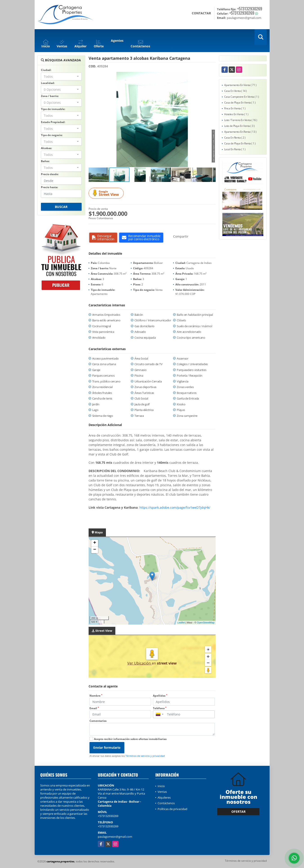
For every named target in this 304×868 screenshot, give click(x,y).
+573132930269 (250, 9)
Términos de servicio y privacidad (145, 756)
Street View (107, 193)
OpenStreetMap (206, 623)
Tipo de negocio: (52, 135)
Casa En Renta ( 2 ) (235, 138)
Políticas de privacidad (172, 809)
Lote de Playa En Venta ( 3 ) (239, 126)
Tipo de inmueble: (53, 109)
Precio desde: (50, 174)
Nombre (96, 696)
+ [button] (95, 543)
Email (94, 708)
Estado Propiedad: (53, 122)
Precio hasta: (49, 187)
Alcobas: (46, 148)
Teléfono (160, 708)
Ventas (162, 792)
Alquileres (164, 797)
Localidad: (48, 83)
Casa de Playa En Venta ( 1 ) (240, 103)
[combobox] (61, 76)
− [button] (95, 550)
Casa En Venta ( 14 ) (236, 91)
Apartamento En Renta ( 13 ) (240, 132)
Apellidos (160, 696)
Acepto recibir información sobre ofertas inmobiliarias (130, 739)
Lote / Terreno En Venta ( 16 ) (241, 120)
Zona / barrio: (50, 96)
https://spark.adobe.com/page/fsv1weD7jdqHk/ (175, 507)
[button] (212, 76)
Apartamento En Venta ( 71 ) (240, 85)
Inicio (161, 786)
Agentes (117, 41)
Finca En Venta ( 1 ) (235, 108)
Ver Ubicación (140, 663)
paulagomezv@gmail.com (115, 837)
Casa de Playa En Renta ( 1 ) (240, 143)
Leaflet (181, 623)
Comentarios (98, 721)
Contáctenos (166, 803)
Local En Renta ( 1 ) (235, 149)
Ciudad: (46, 70)
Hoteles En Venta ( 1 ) (236, 114)
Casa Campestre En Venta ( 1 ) (242, 97)
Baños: (45, 161)
